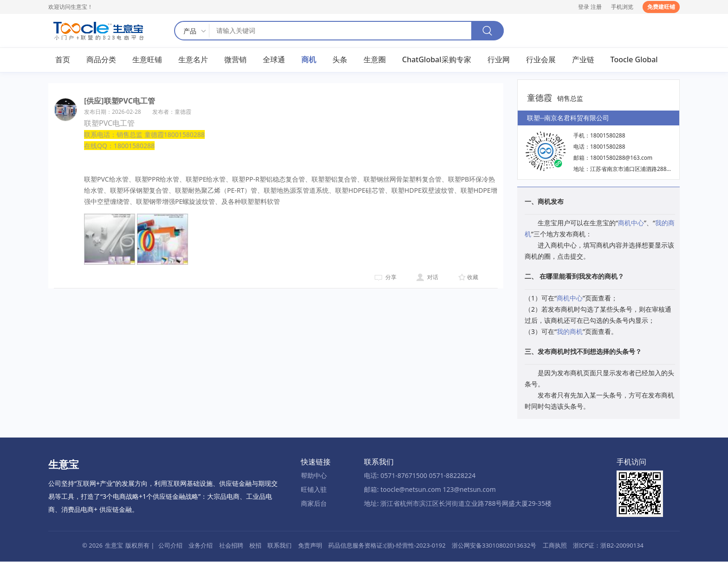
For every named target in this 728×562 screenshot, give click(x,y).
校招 (255, 545)
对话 (433, 278)
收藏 (473, 278)
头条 (340, 60)
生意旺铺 (147, 60)
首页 (63, 60)
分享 (391, 278)
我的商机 (570, 331)
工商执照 (555, 545)
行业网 (499, 60)
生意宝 (114, 545)
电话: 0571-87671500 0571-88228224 (420, 475)
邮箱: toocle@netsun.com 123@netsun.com (430, 490)
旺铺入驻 (314, 490)
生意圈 (375, 60)
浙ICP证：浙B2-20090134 (608, 545)
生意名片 (193, 60)
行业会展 (541, 60)
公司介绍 (170, 545)
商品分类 (101, 60)
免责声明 (310, 545)
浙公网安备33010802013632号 (494, 545)
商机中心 (631, 223)
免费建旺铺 (661, 7)
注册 (596, 7)
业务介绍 (201, 545)
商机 (309, 60)
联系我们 (279, 545)
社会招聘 (231, 545)
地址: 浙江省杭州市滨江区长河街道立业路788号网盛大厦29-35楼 (458, 504)
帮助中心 (314, 475)
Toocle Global (634, 60)
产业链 (583, 60)
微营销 (235, 60)
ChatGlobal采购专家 (437, 60)
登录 (584, 7)
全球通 (274, 60)
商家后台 (314, 504)
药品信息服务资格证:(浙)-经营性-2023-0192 (387, 545)
